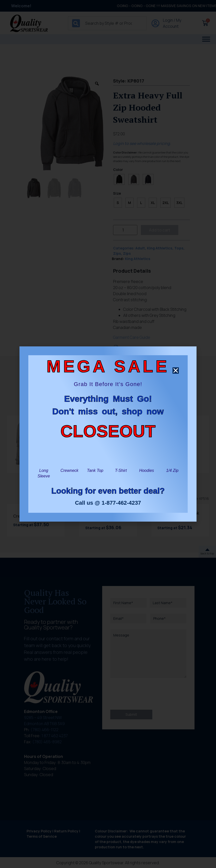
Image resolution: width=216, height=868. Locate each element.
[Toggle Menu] (206, 39)
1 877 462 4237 (55, 736)
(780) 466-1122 (45, 730)
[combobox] (107, 23)
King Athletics (160, 248)
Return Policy (66, 831)
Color (118, 170)
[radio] (119, 179)
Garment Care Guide (132, 337)
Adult (140, 248)
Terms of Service (42, 836)
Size (117, 193)
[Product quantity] (125, 230)
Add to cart (160, 230)
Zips (117, 253)
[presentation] (149, 694)
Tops (179, 248)
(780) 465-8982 (47, 742)
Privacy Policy (39, 831)
